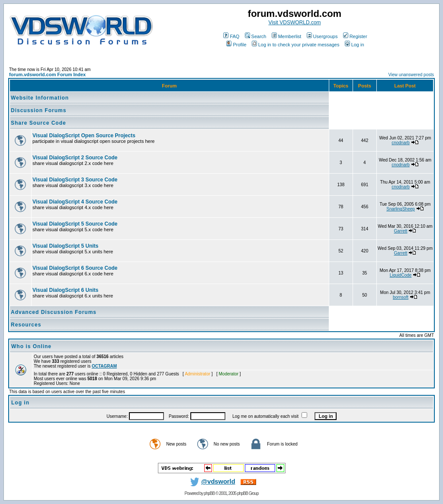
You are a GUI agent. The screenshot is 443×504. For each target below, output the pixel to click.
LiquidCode (401, 275)
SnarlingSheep (401, 209)
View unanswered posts (411, 75)
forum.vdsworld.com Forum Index (47, 74)
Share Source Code (39, 123)
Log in (355, 45)
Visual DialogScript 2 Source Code (75, 158)
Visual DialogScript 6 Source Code (75, 268)
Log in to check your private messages (296, 45)
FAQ (231, 36)
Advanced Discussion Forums (54, 312)
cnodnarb (401, 143)
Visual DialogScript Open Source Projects (84, 136)
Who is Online (31, 346)
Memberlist (287, 36)
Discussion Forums (39, 110)
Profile (236, 45)
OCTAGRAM (104, 366)
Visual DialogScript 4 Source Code (75, 202)
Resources (26, 325)
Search (256, 36)
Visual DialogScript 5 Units (65, 246)
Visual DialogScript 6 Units (65, 290)
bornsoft (401, 297)
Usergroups (322, 36)
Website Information (40, 98)
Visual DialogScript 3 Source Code (75, 180)
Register (355, 36)
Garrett (400, 231)
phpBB (209, 493)
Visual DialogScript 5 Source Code (75, 224)
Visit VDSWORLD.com (294, 23)
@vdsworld (211, 481)
